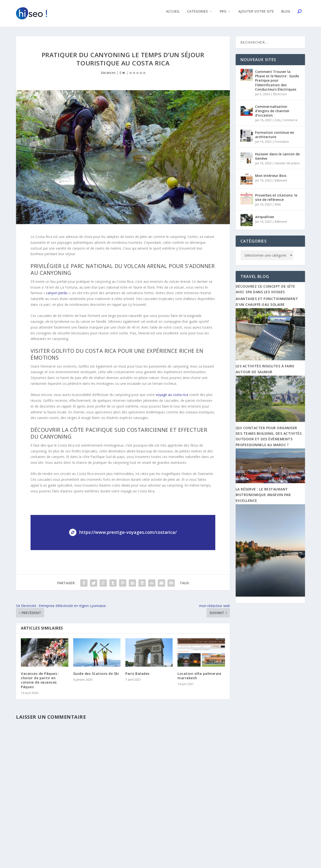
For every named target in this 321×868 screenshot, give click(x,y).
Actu (278, 123)
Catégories (197, 15)
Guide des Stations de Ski (96, 677)
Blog (286, 15)
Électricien (280, 98)
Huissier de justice (287, 167)
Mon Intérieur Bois (271, 179)
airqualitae (265, 220)
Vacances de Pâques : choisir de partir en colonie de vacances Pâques (40, 684)
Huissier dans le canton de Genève (277, 160)
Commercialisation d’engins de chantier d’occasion (272, 114)
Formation (282, 145)
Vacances (108, 76)
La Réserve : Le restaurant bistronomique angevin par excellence (263, 498)
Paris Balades (137, 677)
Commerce (290, 123)
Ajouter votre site (256, 15)
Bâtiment (281, 184)
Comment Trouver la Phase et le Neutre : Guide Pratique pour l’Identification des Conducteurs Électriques (277, 84)
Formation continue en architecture (275, 138)
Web (278, 208)
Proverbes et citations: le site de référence (276, 201)
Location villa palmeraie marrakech (199, 679)
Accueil (173, 15)
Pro (223, 15)
